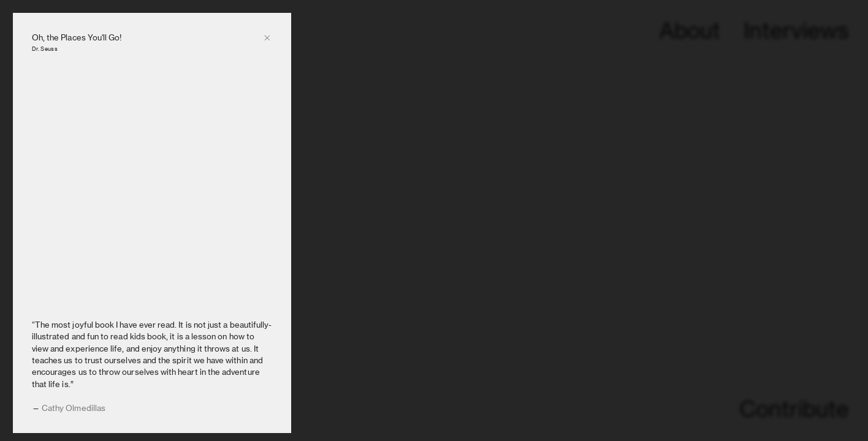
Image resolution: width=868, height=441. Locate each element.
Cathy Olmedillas (74, 408)
